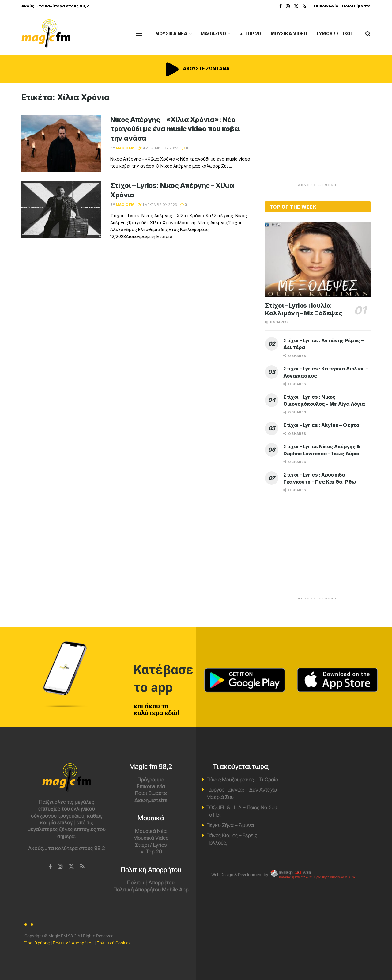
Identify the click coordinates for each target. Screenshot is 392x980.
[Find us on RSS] (82, 867)
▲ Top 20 (250, 34)
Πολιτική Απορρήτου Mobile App (151, 890)
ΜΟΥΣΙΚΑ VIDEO (289, 34)
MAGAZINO (213, 34)
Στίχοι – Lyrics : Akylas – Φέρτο (321, 425)
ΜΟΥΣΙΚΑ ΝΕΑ (171, 34)
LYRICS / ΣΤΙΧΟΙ (334, 34)
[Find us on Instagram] (60, 867)
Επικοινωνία (326, 6)
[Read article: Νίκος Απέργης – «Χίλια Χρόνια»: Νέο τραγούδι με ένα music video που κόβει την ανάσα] (61, 143)
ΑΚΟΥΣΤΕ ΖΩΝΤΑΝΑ (196, 68)
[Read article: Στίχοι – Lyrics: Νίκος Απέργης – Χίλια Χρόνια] (61, 209)
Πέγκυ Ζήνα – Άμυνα (230, 825)
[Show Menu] (139, 34)
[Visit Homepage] (46, 34)
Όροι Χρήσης (37, 943)
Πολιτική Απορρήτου (151, 883)
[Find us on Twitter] (71, 867)
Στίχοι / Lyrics (151, 845)
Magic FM (125, 148)
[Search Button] (368, 34)
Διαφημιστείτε (151, 800)
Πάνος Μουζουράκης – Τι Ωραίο (242, 780)
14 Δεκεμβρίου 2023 (158, 148)
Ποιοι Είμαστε (356, 6)
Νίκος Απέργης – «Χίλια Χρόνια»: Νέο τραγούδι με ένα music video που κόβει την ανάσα (175, 129)
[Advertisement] (318, 135)
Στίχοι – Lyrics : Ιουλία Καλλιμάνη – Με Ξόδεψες (303, 309)
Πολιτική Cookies (113, 943)
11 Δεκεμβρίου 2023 (157, 205)
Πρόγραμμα (151, 780)
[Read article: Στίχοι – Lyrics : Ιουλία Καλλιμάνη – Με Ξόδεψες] (318, 259)
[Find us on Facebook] (50, 867)
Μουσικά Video (151, 838)
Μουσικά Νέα (151, 831)
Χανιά (325, 786)
